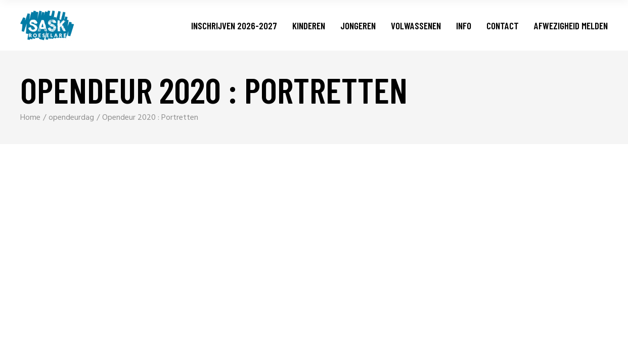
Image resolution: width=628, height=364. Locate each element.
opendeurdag (71, 118)
